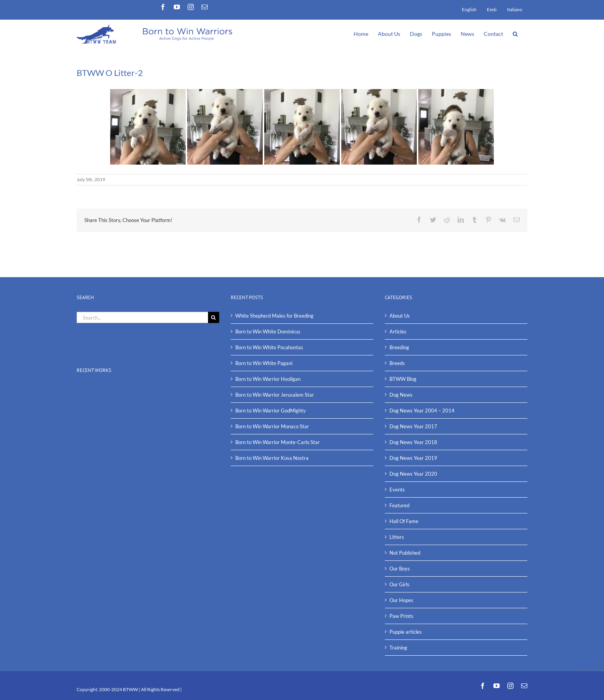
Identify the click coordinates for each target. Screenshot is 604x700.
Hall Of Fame (404, 521)
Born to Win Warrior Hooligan (268, 379)
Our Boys (400, 569)
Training (398, 648)
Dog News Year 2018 (413, 442)
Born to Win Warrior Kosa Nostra (272, 458)
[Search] (214, 317)
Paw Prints (401, 616)
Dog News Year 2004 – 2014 (422, 411)
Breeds (397, 363)
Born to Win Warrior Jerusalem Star (275, 395)
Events (397, 490)
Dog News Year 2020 (413, 474)
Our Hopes (401, 600)
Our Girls (399, 584)
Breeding (399, 347)
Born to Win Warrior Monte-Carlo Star (278, 442)
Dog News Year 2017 (413, 426)
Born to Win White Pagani (264, 363)
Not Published (405, 553)
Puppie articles (406, 632)
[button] (515, 33)
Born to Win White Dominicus (268, 331)
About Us (400, 316)
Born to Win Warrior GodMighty (271, 411)
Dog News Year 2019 (413, 458)
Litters (397, 537)
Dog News (401, 395)
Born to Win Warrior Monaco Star (272, 426)
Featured (399, 505)
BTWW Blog (403, 379)
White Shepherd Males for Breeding (274, 316)
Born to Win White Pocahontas (269, 347)
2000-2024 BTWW (119, 689)
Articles (398, 331)
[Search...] (142, 317)
